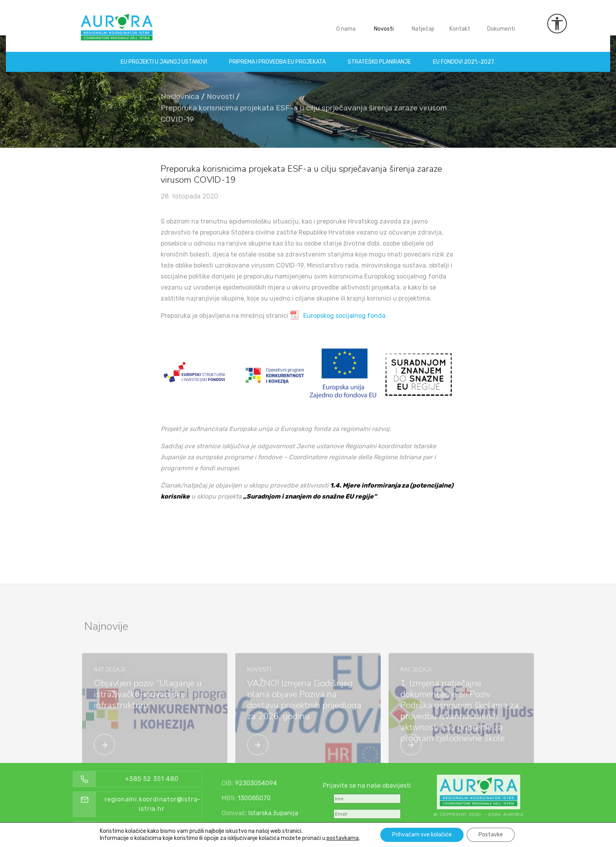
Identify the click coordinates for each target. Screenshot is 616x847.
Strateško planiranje (380, 56)
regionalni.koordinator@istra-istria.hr (171, 804)
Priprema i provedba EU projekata (278, 56)
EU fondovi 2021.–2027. (464, 56)
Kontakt (460, 23)
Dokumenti (501, 23)
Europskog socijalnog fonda (344, 316)
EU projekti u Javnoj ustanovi (164, 56)
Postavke (491, 835)
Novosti (384, 23)
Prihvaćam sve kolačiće (422, 835)
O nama (346, 23)
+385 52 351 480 (170, 779)
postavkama (343, 838)
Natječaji (423, 23)
